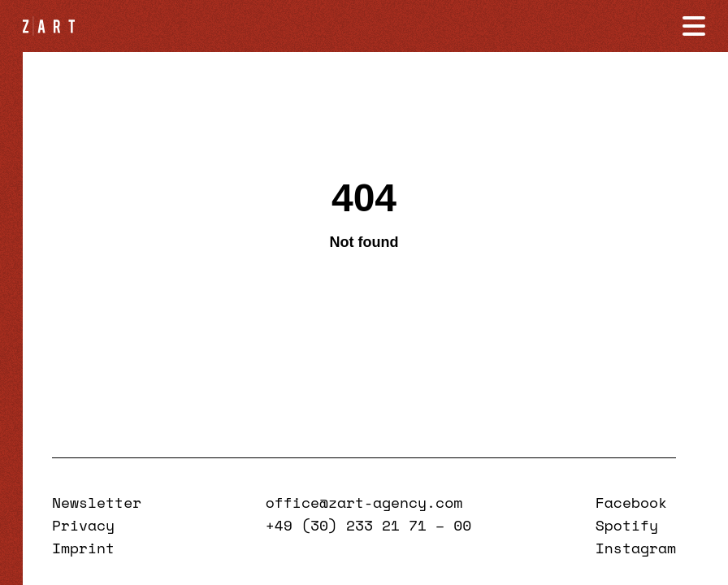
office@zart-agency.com (364, 502)
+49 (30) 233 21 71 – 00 (368, 525)
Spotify (627, 525)
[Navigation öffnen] (694, 26)
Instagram (636, 548)
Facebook (631, 502)
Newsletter (97, 502)
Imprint (83, 548)
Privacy (83, 525)
